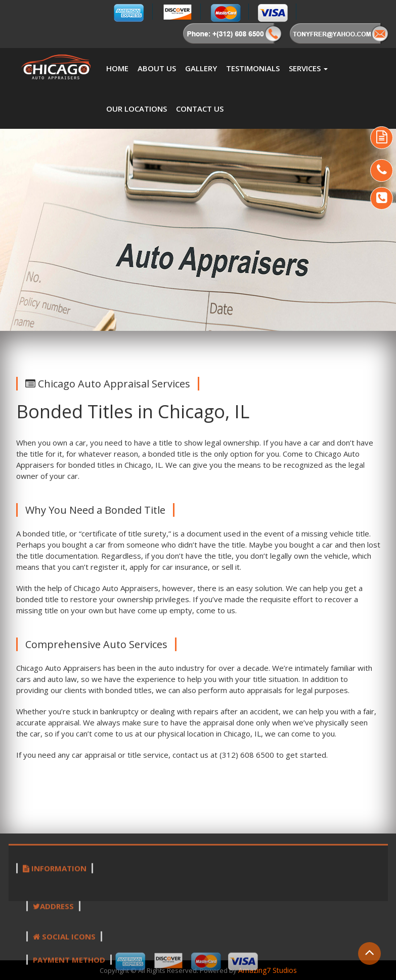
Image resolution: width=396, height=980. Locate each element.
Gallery (201, 68)
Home (117, 68)
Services (308, 68)
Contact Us (200, 109)
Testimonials (253, 68)
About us (157, 68)
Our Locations (137, 109)
